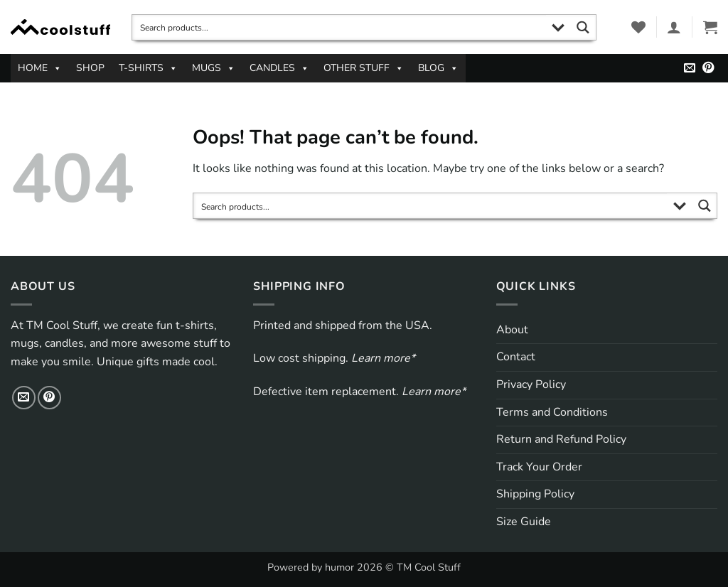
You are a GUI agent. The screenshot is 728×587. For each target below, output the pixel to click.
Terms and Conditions (552, 412)
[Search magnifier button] (583, 27)
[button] (674, 27)
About (512, 330)
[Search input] (340, 27)
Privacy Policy (531, 384)
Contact (516, 357)
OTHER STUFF (364, 68)
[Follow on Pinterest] (708, 68)
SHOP (90, 68)
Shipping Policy (535, 494)
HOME (40, 68)
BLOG (438, 68)
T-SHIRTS (148, 68)
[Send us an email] (690, 68)
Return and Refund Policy (561, 439)
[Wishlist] (638, 27)
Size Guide (524, 522)
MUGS (214, 68)
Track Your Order (539, 467)
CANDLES (279, 68)
